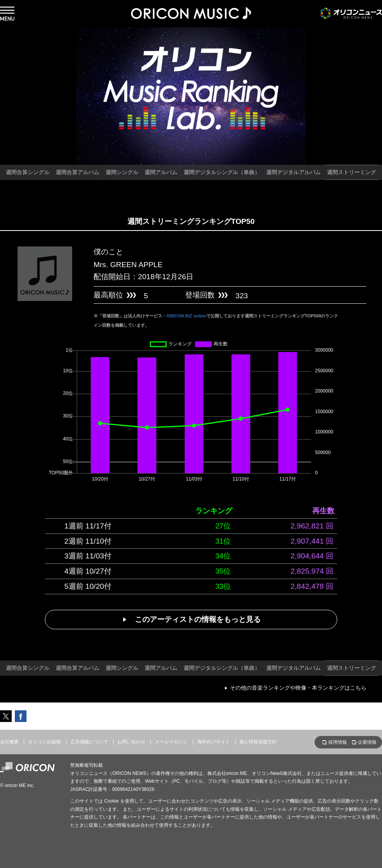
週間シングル (122, 172)
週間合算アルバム (78, 172)
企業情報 (367, 742)
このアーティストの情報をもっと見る (198, 619)
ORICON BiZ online (186, 316)
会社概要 (9, 742)
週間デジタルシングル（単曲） (222, 172)
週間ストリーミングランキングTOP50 (191, 221)
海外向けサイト (214, 742)
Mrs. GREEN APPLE (128, 265)
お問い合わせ (131, 742)
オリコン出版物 (44, 742)
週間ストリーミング (352, 172)
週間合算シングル (28, 172)
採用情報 (338, 742)
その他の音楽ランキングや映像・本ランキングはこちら (298, 688)
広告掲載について (89, 742)
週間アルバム (161, 172)
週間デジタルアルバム (294, 172)
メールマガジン (171, 742)
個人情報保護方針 (258, 742)
